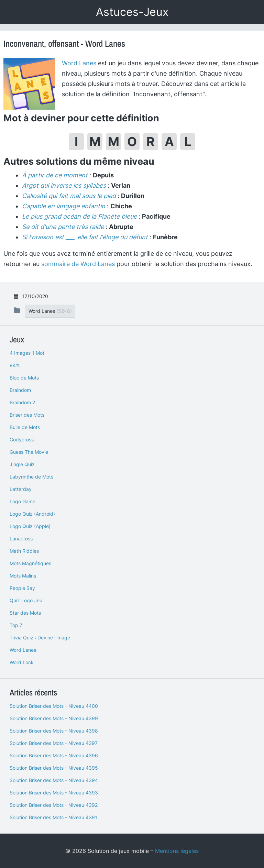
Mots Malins (23, 576)
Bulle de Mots (25, 427)
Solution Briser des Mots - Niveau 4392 (54, 805)
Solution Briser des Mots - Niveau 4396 (54, 755)
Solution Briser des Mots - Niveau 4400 (54, 706)
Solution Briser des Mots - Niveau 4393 (54, 793)
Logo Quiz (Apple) (30, 526)
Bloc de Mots (24, 378)
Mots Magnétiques (30, 563)
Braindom (20, 390)
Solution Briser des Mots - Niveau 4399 (54, 718)
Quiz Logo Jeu (26, 600)
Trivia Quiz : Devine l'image (40, 638)
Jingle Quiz (22, 464)
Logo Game (23, 501)
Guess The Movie (29, 452)
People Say (22, 588)
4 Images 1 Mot (27, 353)
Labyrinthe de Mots (31, 477)
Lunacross (21, 539)
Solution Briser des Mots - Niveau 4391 (53, 817)
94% (15, 365)
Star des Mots (25, 613)
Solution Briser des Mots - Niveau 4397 (54, 743)
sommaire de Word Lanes (78, 264)
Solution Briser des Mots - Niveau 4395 (54, 768)
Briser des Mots (27, 415)
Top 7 (16, 625)
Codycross (22, 440)
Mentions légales (177, 851)
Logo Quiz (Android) (32, 514)
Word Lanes (79, 63)
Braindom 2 (22, 402)
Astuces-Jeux (132, 12)
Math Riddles (24, 551)
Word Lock (22, 662)
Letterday (21, 489)
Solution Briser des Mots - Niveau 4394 (54, 780)
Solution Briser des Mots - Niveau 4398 (54, 731)
